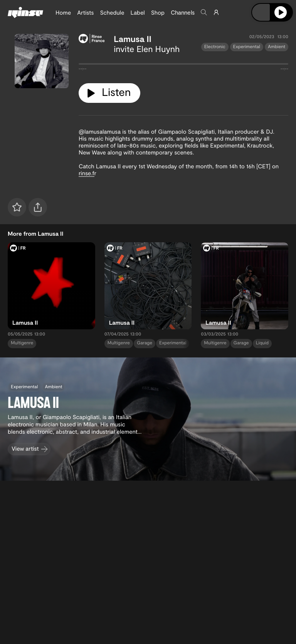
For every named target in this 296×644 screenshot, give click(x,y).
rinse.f (87, 173)
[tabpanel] (183, 65)
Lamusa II (132, 39)
